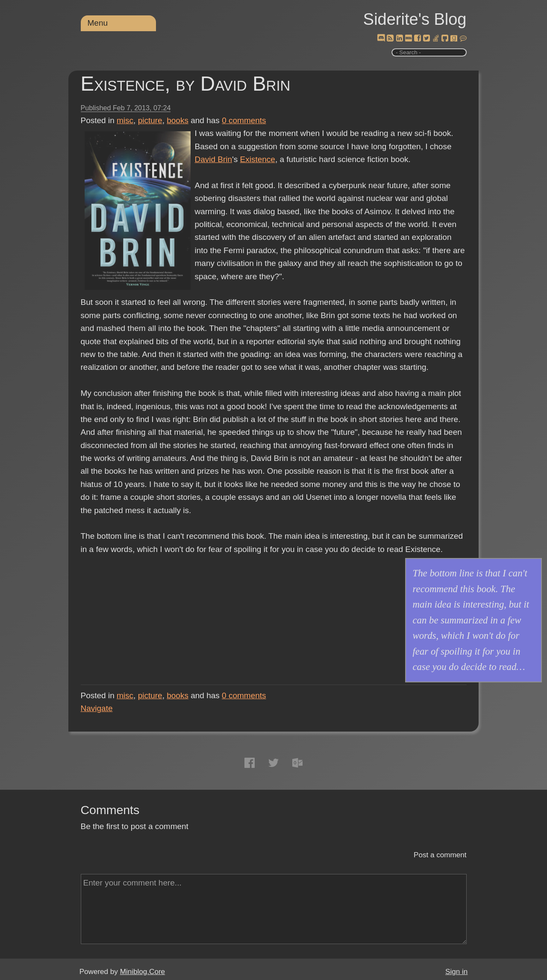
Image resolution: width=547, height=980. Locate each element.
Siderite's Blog (415, 19)
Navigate (97, 708)
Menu (98, 23)
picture (150, 120)
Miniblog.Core (143, 972)
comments (244, 120)
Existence (258, 159)
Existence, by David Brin (186, 84)
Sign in (456, 972)
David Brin (214, 159)
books (178, 120)
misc (125, 120)
